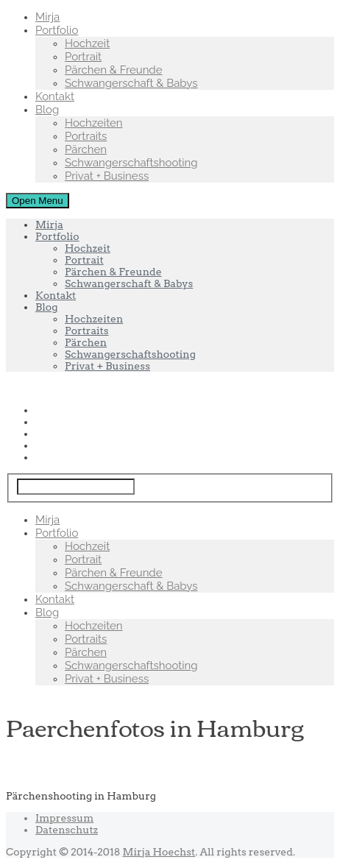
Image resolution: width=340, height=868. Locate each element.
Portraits (86, 136)
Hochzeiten (94, 123)
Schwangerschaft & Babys (131, 83)
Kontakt (55, 96)
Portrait (83, 57)
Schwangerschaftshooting (131, 163)
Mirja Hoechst (159, 852)
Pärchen (86, 149)
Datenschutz (67, 830)
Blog (47, 110)
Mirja (47, 17)
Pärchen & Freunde (114, 70)
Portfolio (57, 30)
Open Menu (38, 201)
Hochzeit (87, 43)
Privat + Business (107, 176)
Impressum (64, 818)
